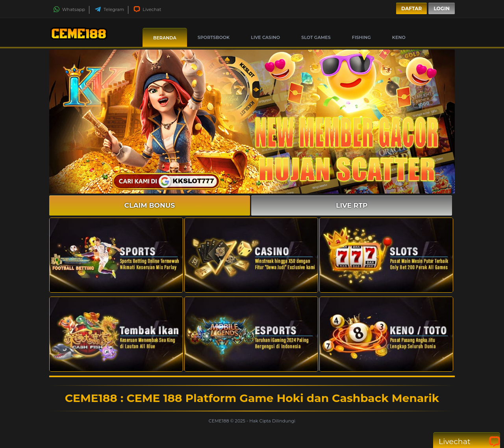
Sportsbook (214, 37)
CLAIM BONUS (150, 205)
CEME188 (220, 421)
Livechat (147, 9)
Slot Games (316, 37)
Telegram (109, 9)
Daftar (411, 8)
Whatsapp (69, 9)
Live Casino (265, 37)
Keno (399, 37)
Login (442, 8)
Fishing (361, 37)
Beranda (165, 38)
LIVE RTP (352, 205)
